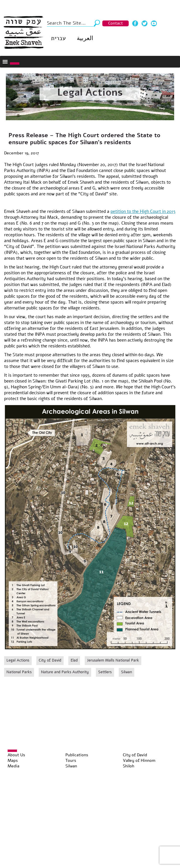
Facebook (135, 23)
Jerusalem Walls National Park (113, 660)
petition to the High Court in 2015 (143, 211)
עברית (58, 38)
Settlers (105, 672)
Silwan (126, 672)
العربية (85, 38)
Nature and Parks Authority (65, 672)
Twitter (145, 23)
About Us (16, 755)
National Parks (19, 672)
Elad (74, 660)
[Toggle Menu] (15, 63)
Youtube (154, 23)
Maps (13, 761)
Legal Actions (90, 92)
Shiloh (129, 766)
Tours (71, 761)
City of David (50, 660)
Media (13, 766)
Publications (77, 755)
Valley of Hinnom (139, 761)
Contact (116, 23)
